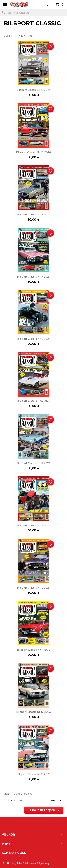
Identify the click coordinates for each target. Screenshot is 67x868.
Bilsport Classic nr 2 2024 (34, 588)
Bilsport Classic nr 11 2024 (33, 90)
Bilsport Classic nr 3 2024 (34, 525)
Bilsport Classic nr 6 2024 (34, 339)
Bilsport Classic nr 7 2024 (34, 277)
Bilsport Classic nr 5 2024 (33, 401)
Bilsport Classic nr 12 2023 (34, 712)
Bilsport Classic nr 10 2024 (33, 152)
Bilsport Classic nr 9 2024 (34, 214)
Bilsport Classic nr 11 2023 (33, 774)
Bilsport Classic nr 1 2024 (33, 650)
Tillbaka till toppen (44, 810)
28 (20, 800)
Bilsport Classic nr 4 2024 (34, 463)
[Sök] (33, 13)
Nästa (56, 800)
